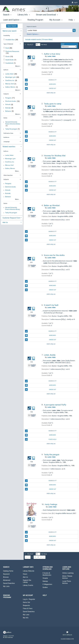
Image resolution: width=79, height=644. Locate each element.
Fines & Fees (28, 608)
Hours (25, 574)
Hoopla (45, 578)
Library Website (29, 571)
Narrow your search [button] (10, 31)
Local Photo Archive (67, 582)
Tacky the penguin (11, 129)
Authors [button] (6, 70)
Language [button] (6, 142)
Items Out (26, 602)
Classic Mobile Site (67, 639)
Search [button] (7, 19)
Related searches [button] (9, 147)
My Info (26, 618)
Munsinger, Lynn (11, 77)
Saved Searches (9, 583)
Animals (8, 108)
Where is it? (41, 80)
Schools (8, 105)
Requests (26, 605)
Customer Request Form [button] (11, 218)
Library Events (28, 585)
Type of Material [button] (8, 44)
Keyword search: (32, 27)
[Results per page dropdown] (38, 45)
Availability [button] (7, 36)
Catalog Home (8, 571)
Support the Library (27, 581)
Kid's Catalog (67, 634)
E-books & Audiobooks (47, 574)
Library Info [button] (24, 19)
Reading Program (7, 596)
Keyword (6, 574)
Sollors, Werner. (10, 87)
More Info (40, 84)
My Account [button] (28, 595)
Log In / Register (29, 599)
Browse (6, 577)
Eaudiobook (10, 63)
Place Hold (41, 439)
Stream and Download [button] (47, 19)
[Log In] (72, 2)
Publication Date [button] (8, 133)
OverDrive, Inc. (10, 80)
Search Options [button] (33, 34)
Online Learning (68, 573)
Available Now (10, 40)
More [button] (68, 20)
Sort (63, 44)
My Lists (6, 586)
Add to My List (51, 93)
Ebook (8, 56)
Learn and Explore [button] (67, 568)
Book (7, 48)
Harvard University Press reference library (13, 123)
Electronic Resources (12, 51)
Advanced (7, 580)
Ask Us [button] (5, 222)
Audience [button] (6, 137)
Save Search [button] (12, 26)
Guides (45, 587)
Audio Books (10, 60)
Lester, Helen (10, 74)
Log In (76, 2)
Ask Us (25, 577)
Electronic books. (11, 101)
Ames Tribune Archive (67, 577)
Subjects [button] (6, 94)
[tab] (12, 31)
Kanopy (45, 581)
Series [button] (5, 118)
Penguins (8, 98)
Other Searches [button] (8, 175)
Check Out (40, 88)
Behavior (8, 111)
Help (45, 595)
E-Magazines (47, 584)
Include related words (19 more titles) (39, 40)
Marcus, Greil (10, 84)
